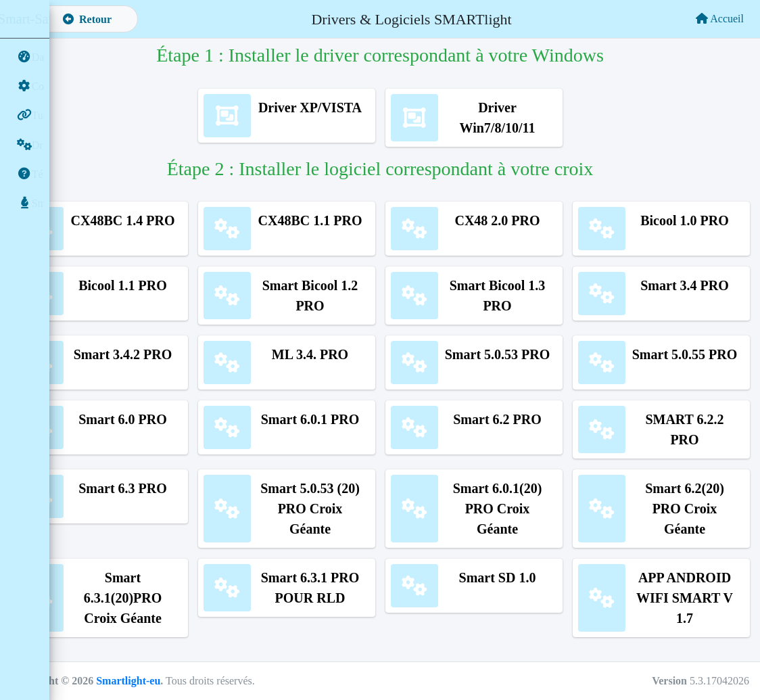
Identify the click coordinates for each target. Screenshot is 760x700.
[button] (71, 19)
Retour (137, 19)
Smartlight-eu (178, 681)
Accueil (720, 19)
